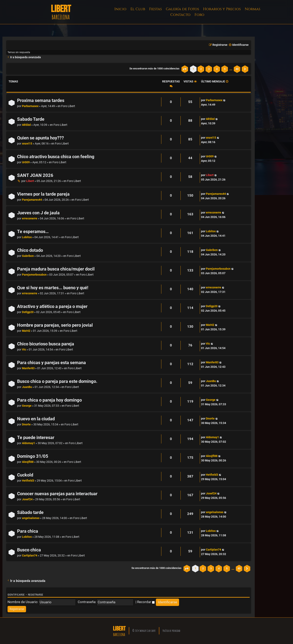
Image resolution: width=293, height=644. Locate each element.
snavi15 (27, 144)
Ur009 (26, 162)
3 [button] (209, 69)
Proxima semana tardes (41, 100)
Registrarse (36, 595)
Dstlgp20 (28, 312)
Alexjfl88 (28, 462)
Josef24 (27, 499)
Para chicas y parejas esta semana (51, 363)
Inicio (120, 9)
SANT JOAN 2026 (35, 175)
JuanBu (27, 387)
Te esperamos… (33, 232)
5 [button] (225, 69)
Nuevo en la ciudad (36, 419)
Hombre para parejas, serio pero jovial (55, 325)
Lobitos (27, 237)
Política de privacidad (171, 631)
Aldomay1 (28, 443)
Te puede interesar (36, 438)
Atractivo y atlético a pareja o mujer (52, 306)
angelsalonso (31, 518)
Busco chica (29, 550)
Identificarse (16, 595)
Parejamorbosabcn (34, 275)
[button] (185, 69)
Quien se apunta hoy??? (40, 138)
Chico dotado (30, 250)
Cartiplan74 (30, 556)
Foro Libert (68, 106)
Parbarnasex (30, 106)
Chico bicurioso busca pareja (46, 344)
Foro (199, 15)
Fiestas (155, 9)
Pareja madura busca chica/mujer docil (56, 269)
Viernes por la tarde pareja (43, 194)
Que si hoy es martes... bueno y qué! (53, 288)
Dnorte (26, 424)
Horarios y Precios (222, 9)
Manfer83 (28, 368)
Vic (24, 350)
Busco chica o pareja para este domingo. (57, 381)
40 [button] (237, 69)
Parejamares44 (32, 200)
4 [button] (217, 69)
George (27, 406)
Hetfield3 (28, 481)
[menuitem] (239, 45)
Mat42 (26, 331)
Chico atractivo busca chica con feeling (56, 157)
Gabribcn (28, 256)
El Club (138, 9)
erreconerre (30, 218)
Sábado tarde (30, 512)
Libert (30, 181)
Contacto (180, 15)
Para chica (28, 531)
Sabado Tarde (31, 119)
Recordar (146, 602)
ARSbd (26, 125)
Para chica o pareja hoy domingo (49, 400)
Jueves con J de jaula (38, 213)
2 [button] (201, 69)
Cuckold (25, 475)
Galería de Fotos (182, 9)
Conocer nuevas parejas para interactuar (57, 494)
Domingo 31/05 (33, 456)
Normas (253, 9)
